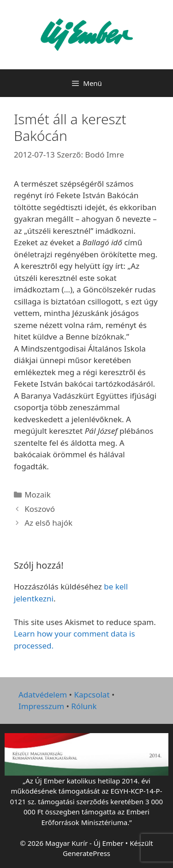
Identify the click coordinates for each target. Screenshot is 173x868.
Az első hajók (48, 523)
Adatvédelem (43, 695)
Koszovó (40, 509)
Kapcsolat (92, 695)
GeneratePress (86, 853)
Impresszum (41, 706)
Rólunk (84, 706)
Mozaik (38, 495)
